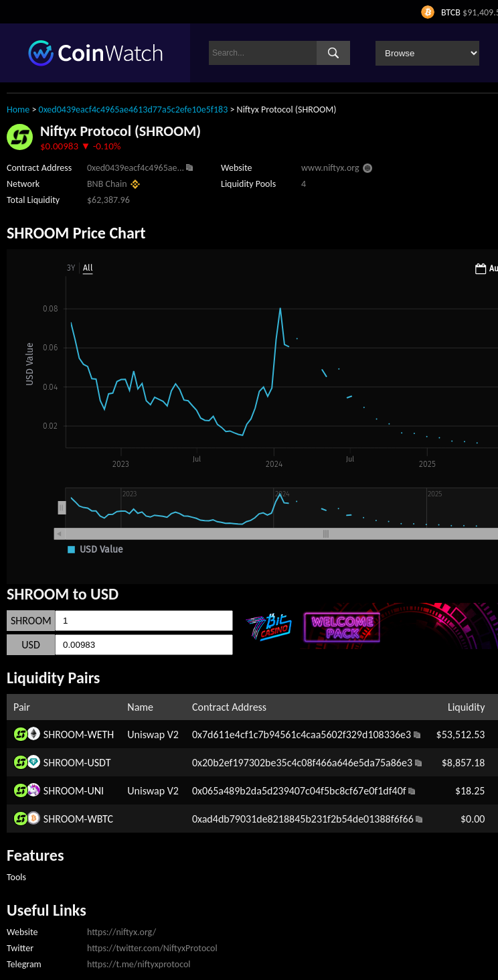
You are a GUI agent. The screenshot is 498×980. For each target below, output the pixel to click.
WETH (100, 734)
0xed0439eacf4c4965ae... (136, 168)
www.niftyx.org (330, 168)
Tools (16, 877)
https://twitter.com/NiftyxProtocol (152, 948)
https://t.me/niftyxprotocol (139, 964)
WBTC (100, 819)
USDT (99, 763)
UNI (95, 791)
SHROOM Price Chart (76, 233)
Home (18, 110)
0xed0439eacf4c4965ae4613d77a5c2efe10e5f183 (134, 110)
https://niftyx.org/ (121, 932)
